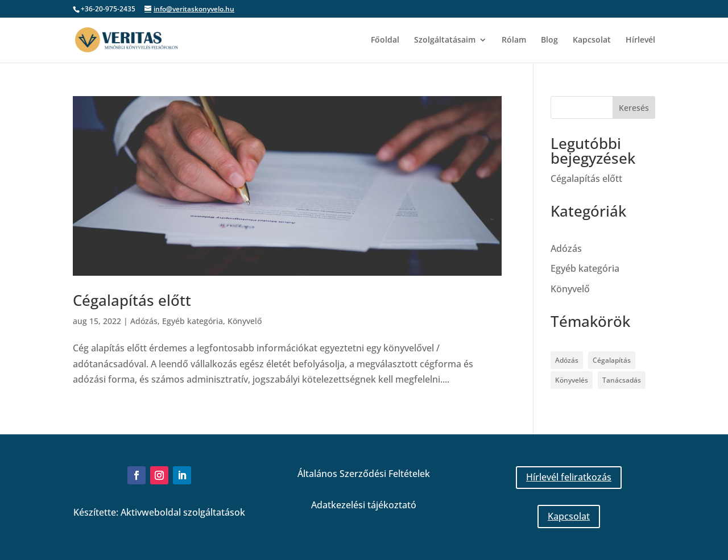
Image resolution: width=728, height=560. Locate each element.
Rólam (514, 40)
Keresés (634, 108)
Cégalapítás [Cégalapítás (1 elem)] (612, 360)
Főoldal (385, 40)
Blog (549, 40)
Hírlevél (640, 40)
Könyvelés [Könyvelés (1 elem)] (572, 380)
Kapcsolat (592, 40)
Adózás (144, 321)
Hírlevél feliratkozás (569, 477)
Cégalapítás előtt (132, 300)
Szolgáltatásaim (445, 40)
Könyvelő (245, 321)
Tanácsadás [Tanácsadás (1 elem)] (622, 380)
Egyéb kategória (193, 321)
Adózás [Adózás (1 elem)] (567, 360)
